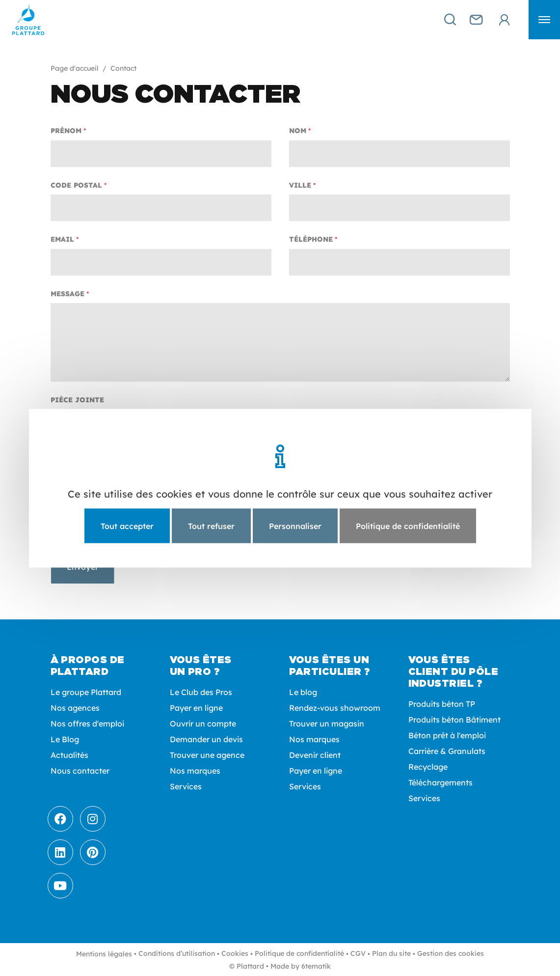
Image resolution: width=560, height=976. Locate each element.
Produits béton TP (442, 704)
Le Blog (65, 739)
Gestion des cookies (451, 953)
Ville (300, 185)
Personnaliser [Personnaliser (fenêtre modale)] (295, 526)
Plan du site (391, 953)
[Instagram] (93, 819)
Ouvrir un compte (203, 724)
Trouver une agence (207, 755)
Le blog (303, 692)
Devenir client (315, 755)
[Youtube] (60, 886)
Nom (298, 131)
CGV (358, 953)
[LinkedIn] (60, 852)
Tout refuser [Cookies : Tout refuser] (211, 526)
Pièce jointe (77, 400)
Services (186, 786)
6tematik (316, 966)
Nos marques (195, 771)
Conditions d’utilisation (177, 953)
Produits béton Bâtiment (454, 720)
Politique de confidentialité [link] (408, 526)
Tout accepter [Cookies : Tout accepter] (127, 526)
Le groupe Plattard (86, 692)
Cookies (235, 953)
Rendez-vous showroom (335, 708)
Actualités (69, 755)
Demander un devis (206, 739)
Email (62, 239)
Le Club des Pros (201, 692)
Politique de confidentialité (299, 953)
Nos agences (75, 708)
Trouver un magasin (327, 724)
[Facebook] (60, 819)
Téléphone (311, 239)
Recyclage (428, 767)
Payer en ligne (196, 708)
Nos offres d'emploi (87, 724)
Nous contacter (80, 771)
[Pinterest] (93, 852)
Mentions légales (104, 954)
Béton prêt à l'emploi (447, 735)
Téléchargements (440, 782)
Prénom (66, 131)
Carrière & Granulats (447, 751)
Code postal (76, 185)
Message (67, 294)
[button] (544, 20)
